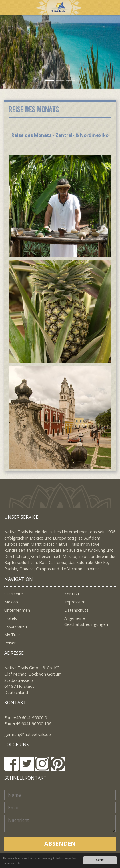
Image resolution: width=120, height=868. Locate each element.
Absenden (60, 844)
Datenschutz (76, 610)
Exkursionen (16, 626)
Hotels (11, 618)
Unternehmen (17, 610)
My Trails (13, 635)
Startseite (14, 594)
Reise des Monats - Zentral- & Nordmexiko (60, 135)
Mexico (11, 602)
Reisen (10, 643)
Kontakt (72, 594)
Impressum (75, 602)
